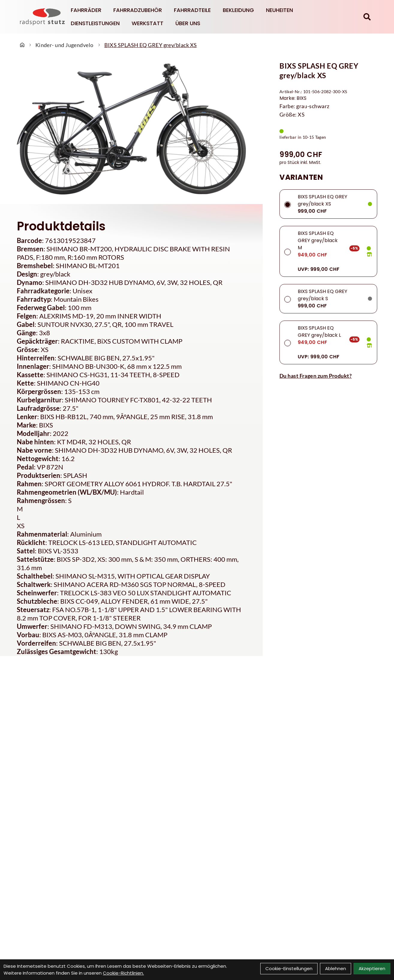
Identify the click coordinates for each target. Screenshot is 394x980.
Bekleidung (238, 10)
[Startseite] (22, 45)
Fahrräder (86, 10)
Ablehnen (336, 968)
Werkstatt (148, 23)
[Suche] (367, 17)
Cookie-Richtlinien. (123, 973)
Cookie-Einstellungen (289, 968)
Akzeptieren (372, 968)
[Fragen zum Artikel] (328, 376)
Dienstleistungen (95, 23)
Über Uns (188, 23)
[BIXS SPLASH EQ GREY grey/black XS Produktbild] (131, 129)
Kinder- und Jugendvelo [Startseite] (64, 45)
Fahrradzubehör (138, 10)
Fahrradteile (192, 10)
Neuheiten (279, 10)
